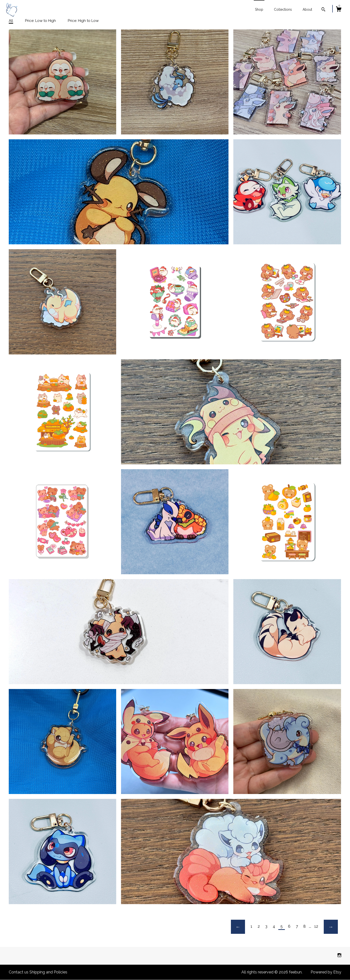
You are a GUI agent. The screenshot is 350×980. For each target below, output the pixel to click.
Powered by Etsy (326, 972)
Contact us (19, 972)
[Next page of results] (331, 927)
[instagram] (339, 956)
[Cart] (339, 10)
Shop (259, 9)
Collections (283, 9)
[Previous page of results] (238, 927)
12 (316, 926)
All (11, 21)
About (307, 9)
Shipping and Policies (48, 972)
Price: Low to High (40, 21)
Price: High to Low (83, 21)
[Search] (323, 10)
